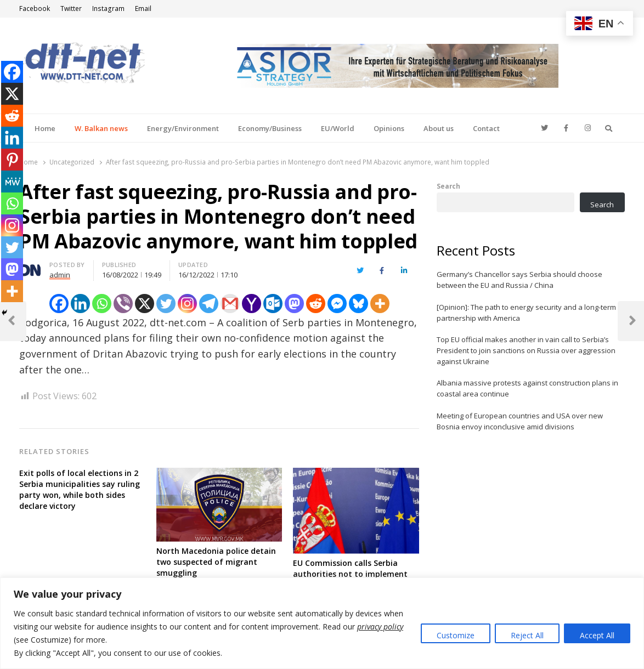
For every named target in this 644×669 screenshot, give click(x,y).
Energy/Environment (183, 128)
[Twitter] (166, 304)
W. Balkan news (101, 128)
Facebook (35, 8)
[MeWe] (12, 182)
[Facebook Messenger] (337, 304)
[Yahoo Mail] (252, 304)
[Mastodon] (294, 304)
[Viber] (123, 304)
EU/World (338, 128)
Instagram (108, 8)
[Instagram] (187, 304)
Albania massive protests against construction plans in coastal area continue (527, 388)
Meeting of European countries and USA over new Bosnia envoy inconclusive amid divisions (520, 421)
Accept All (597, 635)
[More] (380, 304)
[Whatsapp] (102, 304)
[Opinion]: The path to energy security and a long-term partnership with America (526, 313)
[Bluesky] (358, 304)
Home (45, 128)
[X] (145, 304)
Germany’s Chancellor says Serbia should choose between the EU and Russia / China (519, 280)
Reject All (527, 635)
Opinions (389, 128)
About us (439, 128)
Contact (486, 128)
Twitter (71, 8)
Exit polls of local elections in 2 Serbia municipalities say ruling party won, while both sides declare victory (80, 489)
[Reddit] (316, 304)
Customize (456, 635)
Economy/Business (270, 128)
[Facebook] (59, 304)
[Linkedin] (80, 304)
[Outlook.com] (273, 304)
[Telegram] (209, 304)
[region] (322, 623)
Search (448, 186)
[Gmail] (230, 304)
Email (143, 8)
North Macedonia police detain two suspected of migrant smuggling (216, 562)
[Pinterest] (12, 160)
